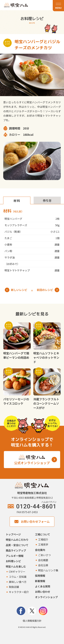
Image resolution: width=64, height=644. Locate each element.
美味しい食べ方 (18, 582)
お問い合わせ (43, 592)
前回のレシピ (48, 290)
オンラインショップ (46, 597)
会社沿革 (43, 565)
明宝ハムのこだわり (17, 540)
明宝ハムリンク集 (48, 570)
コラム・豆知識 (18, 577)
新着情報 (40, 581)
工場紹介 (43, 539)
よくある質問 (43, 586)
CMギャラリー (17, 572)
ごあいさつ (44, 555)
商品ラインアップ (16, 550)
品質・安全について (17, 545)
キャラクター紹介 (19, 592)
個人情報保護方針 (32, 621)
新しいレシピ (16, 290)
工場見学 (43, 544)
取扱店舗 (14, 587)
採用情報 (40, 576)
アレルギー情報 (15, 556)
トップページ (13, 534)
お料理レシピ (13, 561)
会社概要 (43, 560)
